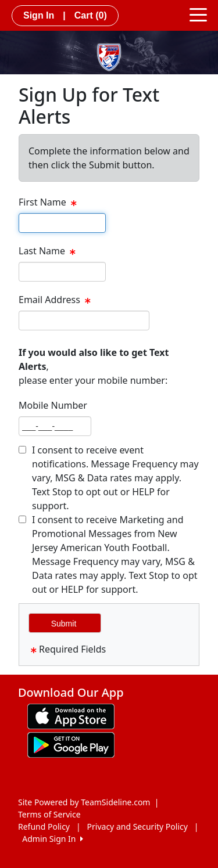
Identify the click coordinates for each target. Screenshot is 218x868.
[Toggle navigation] (198, 14)
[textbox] (62, 223)
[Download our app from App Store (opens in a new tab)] (71, 716)
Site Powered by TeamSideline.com (84, 802)
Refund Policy (44, 826)
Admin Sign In (52, 839)
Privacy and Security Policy (137, 826)
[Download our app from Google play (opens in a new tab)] (71, 744)
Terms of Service (49, 814)
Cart (91, 15)
